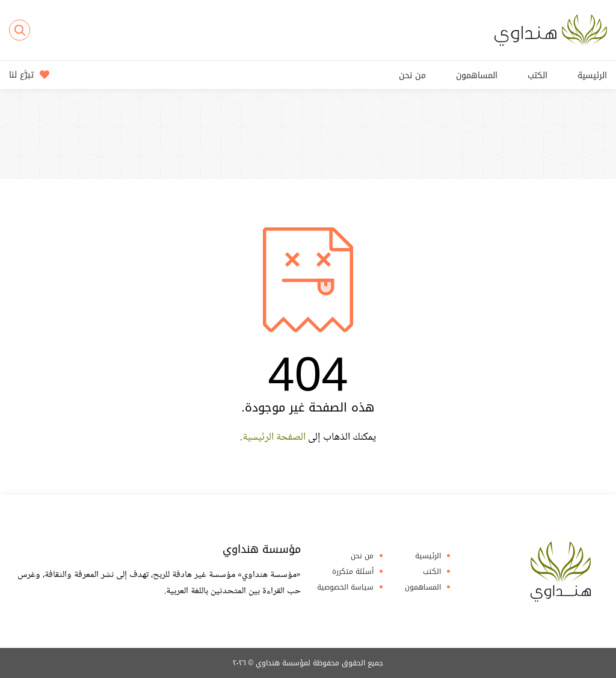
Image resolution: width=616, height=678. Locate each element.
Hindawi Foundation (561, 572)
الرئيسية (592, 76)
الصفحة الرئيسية (274, 437)
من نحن (412, 76)
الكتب (537, 76)
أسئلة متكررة (353, 572)
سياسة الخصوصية (345, 587)
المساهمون (477, 76)
